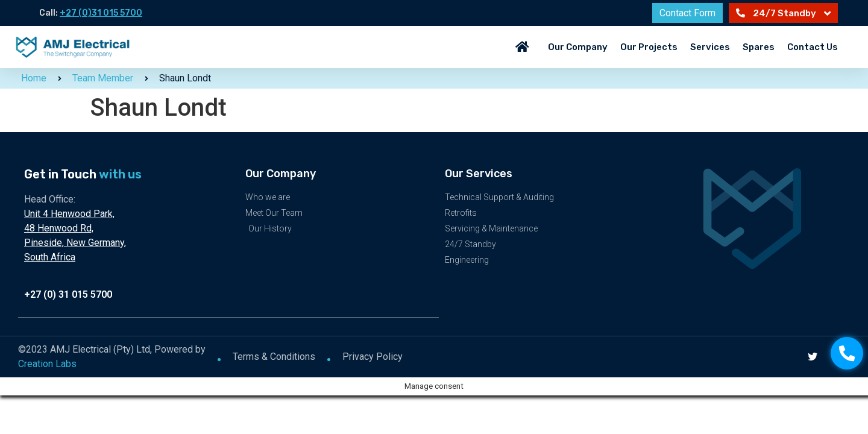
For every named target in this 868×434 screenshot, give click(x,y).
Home (34, 78)
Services (710, 47)
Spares (759, 47)
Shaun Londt (185, 78)
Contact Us (813, 47)
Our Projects (649, 47)
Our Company (578, 47)
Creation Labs (47, 363)
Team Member (103, 78)
